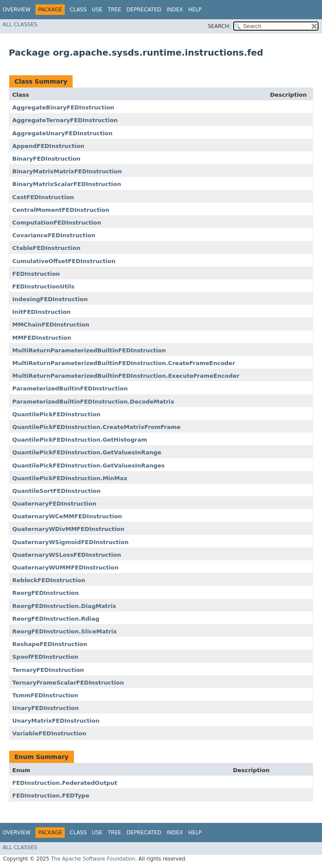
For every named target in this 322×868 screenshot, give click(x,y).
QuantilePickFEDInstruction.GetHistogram (80, 440)
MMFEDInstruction (42, 338)
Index (175, 10)
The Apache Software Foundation (93, 859)
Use (97, 10)
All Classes (20, 25)
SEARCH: (219, 26)
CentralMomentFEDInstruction (61, 210)
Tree (114, 10)
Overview (17, 10)
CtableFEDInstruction (46, 248)
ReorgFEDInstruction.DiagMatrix (64, 606)
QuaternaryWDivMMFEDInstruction (68, 529)
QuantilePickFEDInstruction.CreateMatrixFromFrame (96, 427)
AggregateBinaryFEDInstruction (63, 107)
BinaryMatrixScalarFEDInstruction (67, 184)
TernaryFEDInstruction (48, 670)
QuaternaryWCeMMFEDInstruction (67, 516)
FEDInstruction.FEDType (51, 796)
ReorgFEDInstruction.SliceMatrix (65, 631)
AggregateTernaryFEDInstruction (65, 120)
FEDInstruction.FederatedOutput (65, 783)
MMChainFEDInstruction (51, 325)
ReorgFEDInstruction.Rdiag (56, 619)
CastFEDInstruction (43, 197)
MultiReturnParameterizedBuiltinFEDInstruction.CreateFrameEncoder (124, 363)
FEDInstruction (36, 274)
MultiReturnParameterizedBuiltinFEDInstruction (89, 350)
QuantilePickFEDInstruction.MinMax (70, 478)
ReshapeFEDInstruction (50, 644)
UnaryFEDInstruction (45, 708)
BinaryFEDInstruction (46, 159)
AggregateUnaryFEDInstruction (62, 133)
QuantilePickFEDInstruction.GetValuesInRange (87, 452)
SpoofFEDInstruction (45, 657)
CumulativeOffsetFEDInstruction (64, 261)
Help (195, 10)
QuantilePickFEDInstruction (56, 414)
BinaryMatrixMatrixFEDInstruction (67, 171)
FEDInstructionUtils (43, 286)
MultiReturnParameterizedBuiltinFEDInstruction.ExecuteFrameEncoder (126, 376)
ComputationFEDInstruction (57, 223)
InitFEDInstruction (42, 312)
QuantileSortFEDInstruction (56, 491)
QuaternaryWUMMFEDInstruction (65, 568)
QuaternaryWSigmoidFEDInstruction (70, 542)
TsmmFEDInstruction (45, 695)
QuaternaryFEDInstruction (54, 504)
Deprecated (144, 10)
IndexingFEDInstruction (50, 299)
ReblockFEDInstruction (49, 580)
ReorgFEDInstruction (45, 593)
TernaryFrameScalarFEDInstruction (68, 683)
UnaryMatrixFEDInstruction (56, 721)
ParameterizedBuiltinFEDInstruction (70, 388)
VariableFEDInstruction (49, 733)
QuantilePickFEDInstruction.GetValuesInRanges (88, 466)
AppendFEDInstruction (48, 146)
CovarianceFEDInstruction (54, 235)
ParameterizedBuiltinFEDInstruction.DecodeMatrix (93, 402)
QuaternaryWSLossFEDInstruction (67, 555)
